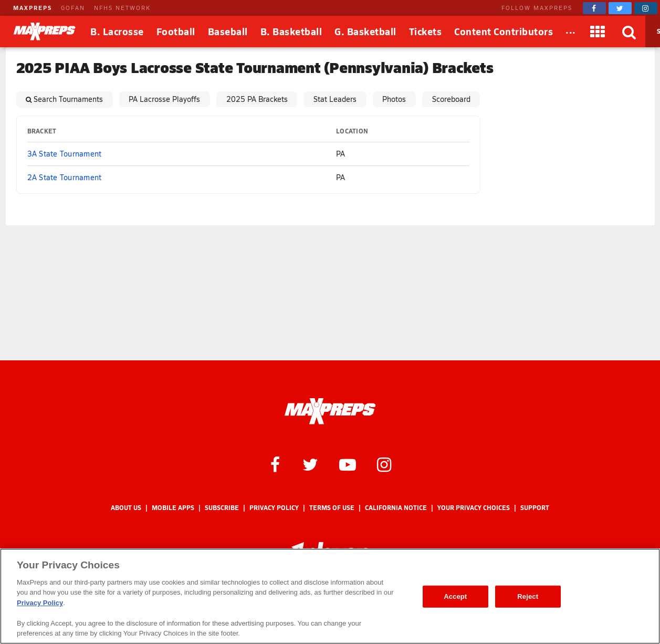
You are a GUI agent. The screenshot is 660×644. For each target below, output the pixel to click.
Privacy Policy (274, 508)
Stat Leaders (335, 99)
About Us (126, 508)
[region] (330, 596)
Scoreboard (451, 99)
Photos (394, 99)
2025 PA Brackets (257, 99)
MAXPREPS (33, 8)
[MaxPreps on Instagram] (646, 8)
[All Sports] (571, 32)
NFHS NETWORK (122, 8)
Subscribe (222, 508)
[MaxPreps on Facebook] (594, 8)
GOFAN (73, 8)
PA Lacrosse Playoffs (164, 99)
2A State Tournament (65, 177)
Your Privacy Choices (474, 508)
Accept (455, 596)
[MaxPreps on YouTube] (348, 464)
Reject (528, 596)
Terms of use (332, 508)
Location (352, 131)
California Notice (396, 508)
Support (535, 508)
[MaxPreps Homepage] (330, 411)
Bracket (42, 131)
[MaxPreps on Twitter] (620, 8)
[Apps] (598, 32)
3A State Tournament (65, 154)
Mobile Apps (173, 508)
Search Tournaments (68, 99)
